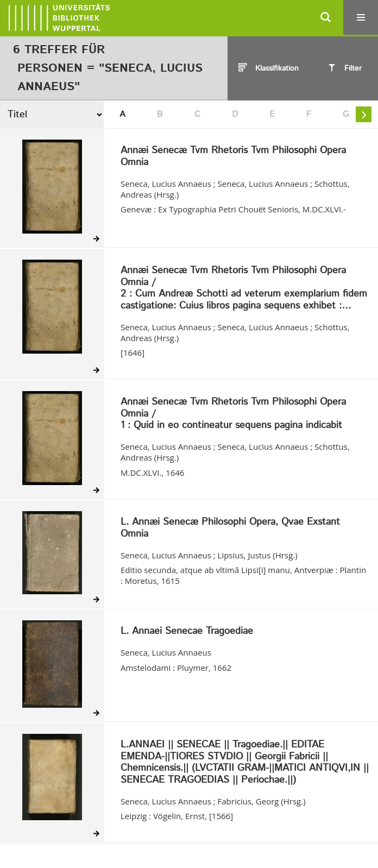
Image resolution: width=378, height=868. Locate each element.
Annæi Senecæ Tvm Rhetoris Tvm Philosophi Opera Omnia (233, 157)
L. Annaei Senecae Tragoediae (187, 632)
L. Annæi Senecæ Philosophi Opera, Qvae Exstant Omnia (230, 528)
